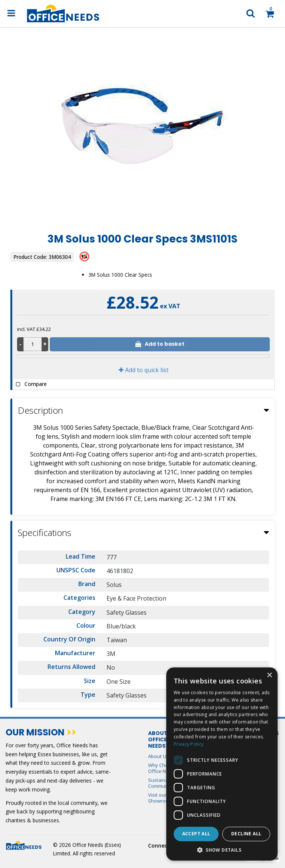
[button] (222, 850)
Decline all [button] (246, 834)
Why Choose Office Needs (163, 768)
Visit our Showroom (160, 798)
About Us (158, 756)
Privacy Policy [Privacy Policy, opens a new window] (189, 744)
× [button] (269, 675)
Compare (30, 384)
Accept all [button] (196, 834)
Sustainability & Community (166, 783)
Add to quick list (144, 370)
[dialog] (222, 764)
